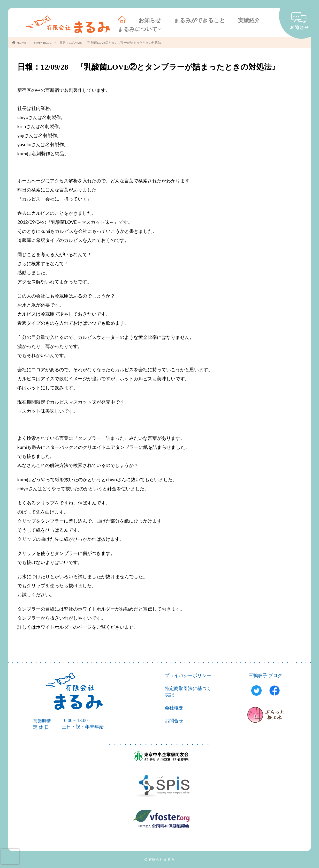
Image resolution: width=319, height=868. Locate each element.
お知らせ (150, 20)
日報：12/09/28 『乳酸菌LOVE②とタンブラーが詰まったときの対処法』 (112, 43)
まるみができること (200, 20)
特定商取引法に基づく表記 (188, 692)
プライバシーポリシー (188, 676)
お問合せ (174, 721)
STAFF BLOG (43, 43)
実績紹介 (249, 20)
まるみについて (138, 29)
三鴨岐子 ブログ (266, 676)
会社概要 (174, 708)
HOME (21, 43)
